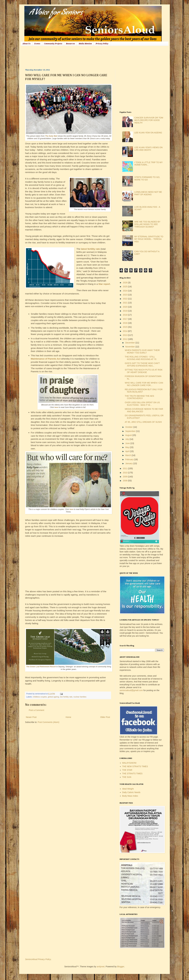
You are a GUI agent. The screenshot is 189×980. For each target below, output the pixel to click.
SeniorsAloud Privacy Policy (38, 959)
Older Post (105, 717)
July (127, 439)
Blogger (121, 967)
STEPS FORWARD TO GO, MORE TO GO (147, 178)
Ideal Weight (128, 789)
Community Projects (53, 44)
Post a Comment (36, 710)
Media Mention (85, 44)
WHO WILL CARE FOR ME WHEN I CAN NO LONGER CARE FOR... (144, 384)
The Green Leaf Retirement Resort (41, 667)
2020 (125, 307)
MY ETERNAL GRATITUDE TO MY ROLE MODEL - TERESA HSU (149, 239)
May (127, 447)
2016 (125, 323)
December (130, 343)
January (129, 463)
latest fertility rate (90, 249)
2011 (125, 468)
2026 (125, 283)
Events (37, 44)
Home (68, 717)
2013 (125, 335)
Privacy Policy (102, 44)
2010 (125, 473)
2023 (125, 295)
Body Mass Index (130, 796)
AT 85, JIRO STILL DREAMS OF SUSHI (143, 422)
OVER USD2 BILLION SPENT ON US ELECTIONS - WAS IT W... (142, 404)
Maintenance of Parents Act (46, 359)
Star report (104, 284)
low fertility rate (66, 697)
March (128, 455)
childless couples (40, 697)
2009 (125, 477)
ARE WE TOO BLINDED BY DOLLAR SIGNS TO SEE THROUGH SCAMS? (147, 224)
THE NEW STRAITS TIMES (135, 766)
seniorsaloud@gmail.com (131, 690)
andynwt (101, 967)
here (56, 407)
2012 (125, 339)
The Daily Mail (51, 136)
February (130, 459)
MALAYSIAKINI (129, 763)
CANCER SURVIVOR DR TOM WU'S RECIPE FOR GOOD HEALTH (149, 120)
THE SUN (127, 777)
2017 (125, 319)
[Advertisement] (79, 57)
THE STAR (127, 770)
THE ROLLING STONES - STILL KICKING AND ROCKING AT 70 (141, 358)
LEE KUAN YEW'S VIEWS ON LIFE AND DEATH (148, 149)
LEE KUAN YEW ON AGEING (148, 133)
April (128, 451)
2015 (125, 327)
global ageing (53, 697)
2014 (125, 331)
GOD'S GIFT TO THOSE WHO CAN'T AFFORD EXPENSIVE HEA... (142, 364)
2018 (125, 315)
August (129, 435)
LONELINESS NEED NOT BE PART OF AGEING (148, 193)
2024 (125, 291)
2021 (125, 303)
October (129, 427)
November (130, 347)
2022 (125, 299)
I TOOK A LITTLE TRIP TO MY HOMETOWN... (148, 164)
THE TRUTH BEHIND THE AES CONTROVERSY (139, 397)
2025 (125, 287)
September (131, 431)
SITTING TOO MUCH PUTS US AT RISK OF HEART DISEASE (144, 371)
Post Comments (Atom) (49, 722)
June (128, 443)
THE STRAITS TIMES (132, 774)
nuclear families (80, 697)
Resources (70, 44)
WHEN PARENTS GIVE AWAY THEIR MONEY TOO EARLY (142, 351)
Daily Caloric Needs (131, 792)
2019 (125, 311)
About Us (26, 44)
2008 (125, 481)
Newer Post (31, 717)
